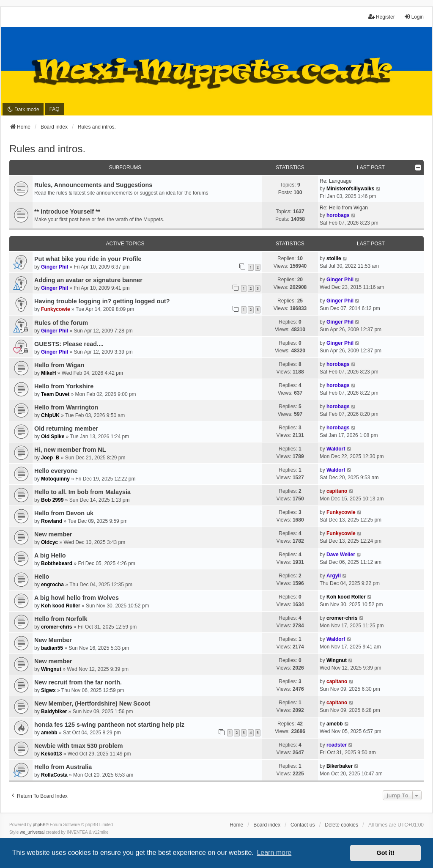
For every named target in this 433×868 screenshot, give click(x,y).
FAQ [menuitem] (55, 109)
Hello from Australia (63, 767)
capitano (337, 491)
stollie (334, 258)
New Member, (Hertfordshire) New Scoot (92, 703)
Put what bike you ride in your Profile (88, 259)
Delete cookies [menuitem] (341, 825)
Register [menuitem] (382, 17)
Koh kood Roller (61, 606)
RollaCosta (54, 775)
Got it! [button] (386, 853)
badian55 (52, 648)
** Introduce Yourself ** (67, 212)
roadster (337, 745)
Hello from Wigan (59, 365)
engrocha (52, 585)
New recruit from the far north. (78, 682)
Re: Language (336, 181)
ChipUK (50, 415)
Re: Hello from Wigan (344, 208)
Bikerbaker (340, 766)
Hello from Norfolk (61, 619)
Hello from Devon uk (64, 513)
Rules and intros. (47, 149)
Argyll (334, 576)
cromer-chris (56, 627)
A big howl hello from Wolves (77, 598)
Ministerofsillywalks (350, 189)
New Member (53, 640)
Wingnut (51, 669)
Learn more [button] (274, 853)
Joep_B (50, 458)
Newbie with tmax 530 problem (79, 746)
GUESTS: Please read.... (69, 344)
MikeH (48, 373)
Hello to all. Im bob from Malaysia (82, 492)
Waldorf (336, 449)
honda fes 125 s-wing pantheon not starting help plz (109, 725)
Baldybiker (54, 711)
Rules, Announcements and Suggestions (93, 185)
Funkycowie (56, 309)
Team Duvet (55, 394)
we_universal (32, 832)
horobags (338, 215)
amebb (49, 733)
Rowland (52, 521)
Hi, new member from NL (70, 450)
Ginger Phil (55, 267)
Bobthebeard (57, 563)
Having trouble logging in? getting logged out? (102, 301)
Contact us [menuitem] (303, 825)
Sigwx (48, 690)
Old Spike (53, 437)
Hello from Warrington (66, 407)
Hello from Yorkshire (64, 386)
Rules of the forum (61, 323)
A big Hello (50, 555)
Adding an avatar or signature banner (88, 280)
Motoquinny (55, 479)
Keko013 (51, 754)
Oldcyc (49, 542)
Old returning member (66, 429)
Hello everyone (56, 471)
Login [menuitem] (414, 17)
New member (53, 534)
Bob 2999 (52, 500)
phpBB (39, 825)
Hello (42, 577)
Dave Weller (341, 555)
